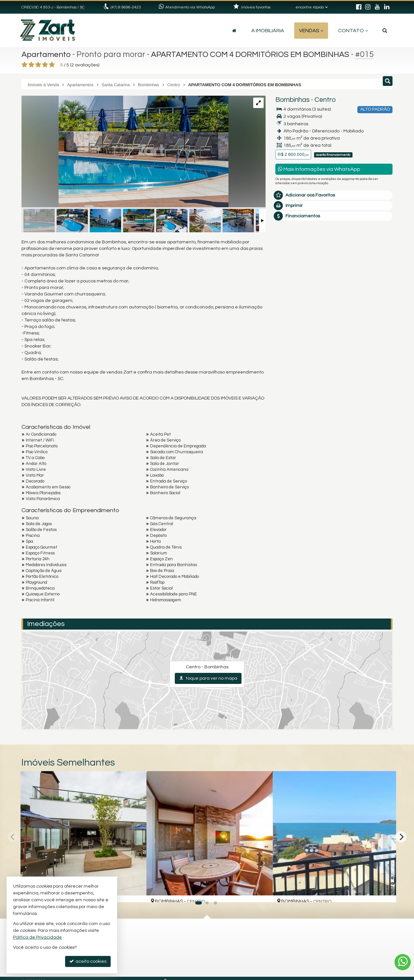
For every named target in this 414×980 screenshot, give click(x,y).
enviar (375, 375)
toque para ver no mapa (208, 678)
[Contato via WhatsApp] (403, 962)
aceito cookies (88, 961)
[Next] (401, 837)
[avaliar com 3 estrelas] (38, 65)
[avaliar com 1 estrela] (25, 65)
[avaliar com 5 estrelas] (52, 65)
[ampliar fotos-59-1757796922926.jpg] (125, 152)
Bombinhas (292, 100)
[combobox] (291, 361)
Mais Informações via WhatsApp (319, 169)
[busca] (385, 31)
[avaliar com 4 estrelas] (45, 65)
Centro (325, 100)
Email (284, 330)
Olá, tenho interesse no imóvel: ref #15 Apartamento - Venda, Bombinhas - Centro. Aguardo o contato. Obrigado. (334, 287)
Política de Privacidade (37, 937)
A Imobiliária (268, 31)
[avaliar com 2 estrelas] (31, 65)
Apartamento (47, 54)
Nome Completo (296, 307)
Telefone (288, 352)
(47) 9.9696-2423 (126, 7)
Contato (353, 31)
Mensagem (291, 272)
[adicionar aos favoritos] (134, 892)
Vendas (311, 31)
